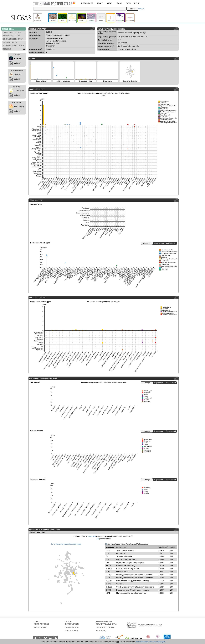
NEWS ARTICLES (41, 624)
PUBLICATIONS (72, 631)
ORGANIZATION (72, 627)
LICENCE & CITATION (105, 627)
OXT (107, 563)
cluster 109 (92, 536)
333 (97, 539)
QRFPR (109, 590)
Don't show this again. (158, 642)
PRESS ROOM (40, 627)
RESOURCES (87, 3)
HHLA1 (108, 566)
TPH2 (108, 550)
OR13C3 (109, 587)
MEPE (108, 593)
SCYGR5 (109, 581)
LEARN (119, 3)
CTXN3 (108, 584)
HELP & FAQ (101, 631)
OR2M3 (108, 575)
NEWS (110, 3)
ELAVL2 (109, 569)
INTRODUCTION (72, 624)
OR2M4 (108, 578)
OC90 (108, 553)
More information (142, 642)
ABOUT (100, 3)
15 (106, 544)
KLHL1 (108, 559)
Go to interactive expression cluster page (66, 544)
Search (132, 9)
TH (107, 556)
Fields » (141, 9)
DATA (128, 3)
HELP (137, 3)
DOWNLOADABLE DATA (106, 624)
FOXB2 (108, 572)
